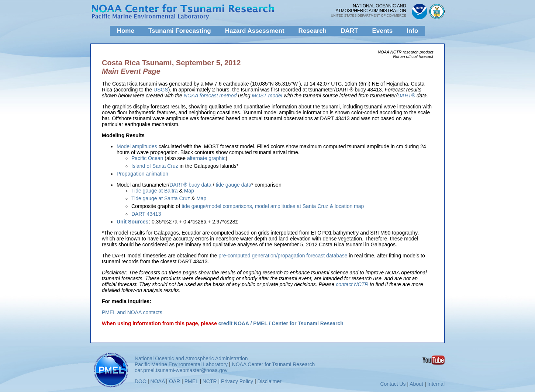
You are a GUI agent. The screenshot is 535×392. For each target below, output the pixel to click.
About (416, 384)
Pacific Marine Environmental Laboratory (181, 364)
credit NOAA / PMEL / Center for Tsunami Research (281, 323)
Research (313, 31)
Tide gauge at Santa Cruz (161, 198)
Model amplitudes (138, 146)
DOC (140, 381)
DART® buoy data (190, 185)
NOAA (158, 381)
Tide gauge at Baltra (155, 191)
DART (349, 31)
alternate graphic (206, 158)
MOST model (267, 96)
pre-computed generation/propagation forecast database (283, 256)
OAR (175, 381)
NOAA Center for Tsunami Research (274, 364)
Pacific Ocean (147, 158)
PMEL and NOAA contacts (132, 312)
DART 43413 (146, 214)
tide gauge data (233, 185)
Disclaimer (270, 381)
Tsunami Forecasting (180, 31)
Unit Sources (132, 222)
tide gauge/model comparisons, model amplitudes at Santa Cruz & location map (273, 206)
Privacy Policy (237, 381)
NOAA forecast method (210, 96)
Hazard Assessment (255, 31)
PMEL (191, 381)
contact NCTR (352, 284)
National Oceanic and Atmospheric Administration (191, 358)
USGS (161, 90)
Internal (436, 384)
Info (412, 31)
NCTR (210, 381)
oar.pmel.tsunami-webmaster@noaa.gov (181, 370)
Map (189, 191)
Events (382, 31)
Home (126, 31)
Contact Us (393, 384)
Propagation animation (142, 174)
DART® (406, 96)
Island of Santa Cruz (155, 166)
